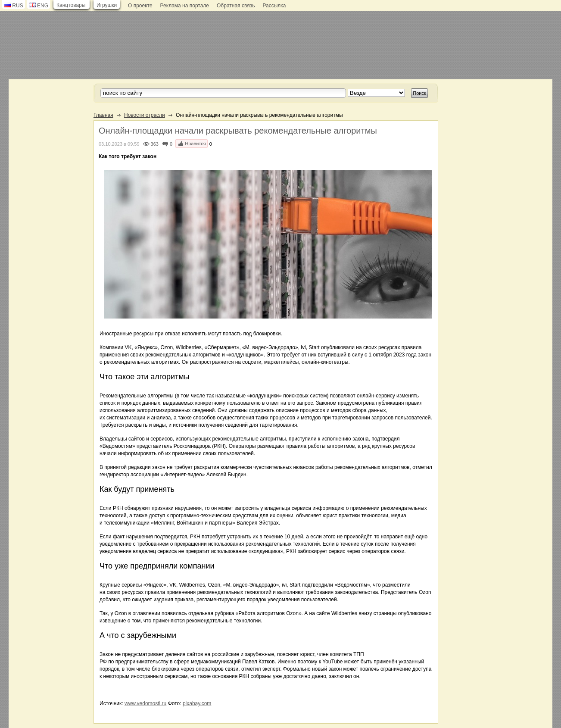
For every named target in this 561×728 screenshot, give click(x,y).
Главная (103, 115)
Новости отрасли (145, 115)
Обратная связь (236, 6)
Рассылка (274, 6)
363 (155, 144)
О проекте (140, 6)
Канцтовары (71, 5)
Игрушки (107, 5)
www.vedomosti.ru (145, 703)
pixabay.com (197, 703)
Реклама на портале (185, 6)
